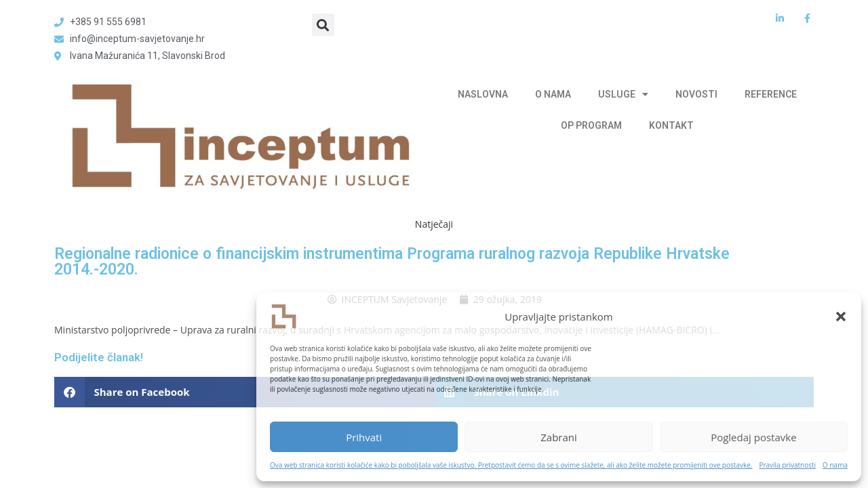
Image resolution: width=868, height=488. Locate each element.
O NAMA (553, 94)
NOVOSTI (696, 94)
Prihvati (364, 437)
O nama (835, 465)
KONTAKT (671, 125)
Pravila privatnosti (787, 465)
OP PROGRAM (591, 125)
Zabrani (559, 437)
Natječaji (434, 224)
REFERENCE (771, 94)
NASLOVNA (483, 94)
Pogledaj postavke (753, 437)
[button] (841, 317)
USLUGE (623, 94)
